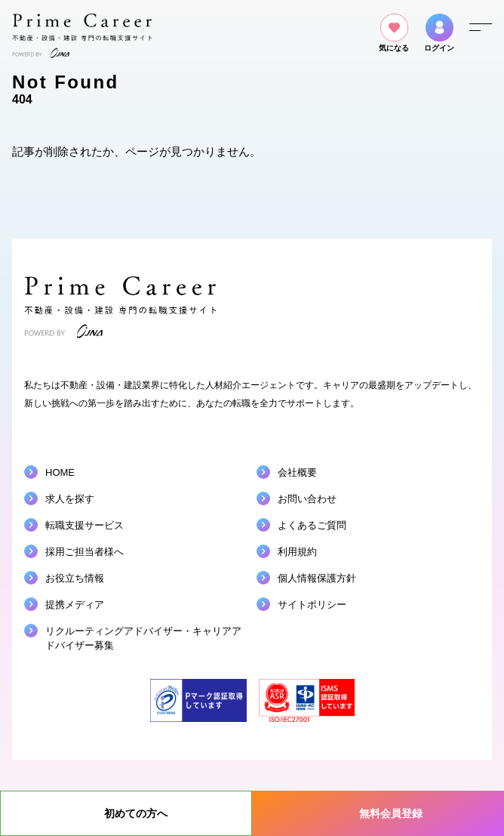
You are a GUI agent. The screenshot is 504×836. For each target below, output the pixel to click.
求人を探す (70, 499)
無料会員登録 (391, 813)
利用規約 (297, 552)
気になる (394, 33)
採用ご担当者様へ (85, 552)
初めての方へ (136, 813)
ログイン (439, 33)
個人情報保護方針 (317, 578)
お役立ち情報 (75, 578)
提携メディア (75, 605)
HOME (60, 472)
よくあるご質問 (312, 525)
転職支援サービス (85, 525)
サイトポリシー (312, 605)
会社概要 (297, 472)
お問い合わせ (307, 499)
